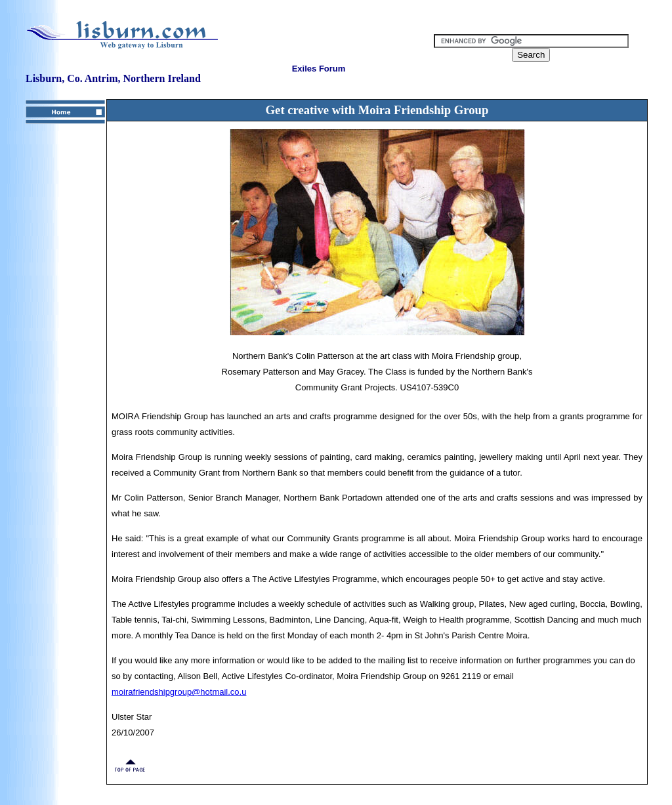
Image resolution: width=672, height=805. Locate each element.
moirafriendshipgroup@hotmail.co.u (179, 692)
